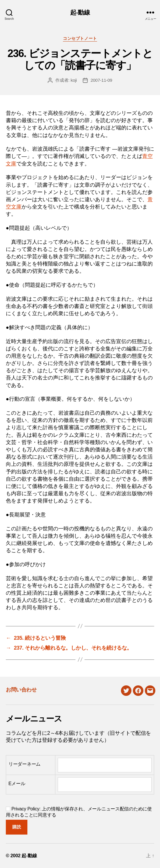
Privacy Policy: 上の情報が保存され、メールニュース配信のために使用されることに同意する (79, 812)
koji (74, 80)
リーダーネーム (24, 764)
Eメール (17, 784)
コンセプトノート (80, 38)
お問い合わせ (21, 690)
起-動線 (80, 12)
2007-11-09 (101, 80)
